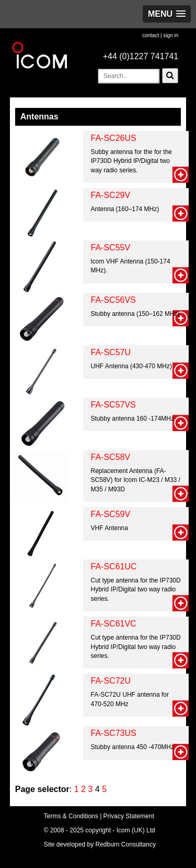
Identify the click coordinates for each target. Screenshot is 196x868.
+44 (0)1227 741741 (141, 56)
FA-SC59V (111, 514)
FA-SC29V (111, 195)
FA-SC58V (111, 457)
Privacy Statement (129, 816)
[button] (167, 14)
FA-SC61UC (114, 567)
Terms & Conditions (71, 816)
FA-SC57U (111, 352)
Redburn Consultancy (126, 844)
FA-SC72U (111, 681)
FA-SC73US (114, 733)
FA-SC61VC (114, 624)
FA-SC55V (111, 248)
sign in (171, 35)
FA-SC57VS (113, 405)
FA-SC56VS (113, 300)
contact (151, 35)
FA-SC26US (114, 138)
